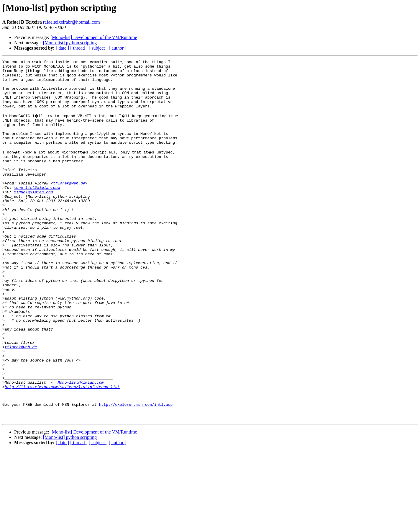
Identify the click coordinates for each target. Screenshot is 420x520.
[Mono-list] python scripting (70, 43)
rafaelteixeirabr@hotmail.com (72, 22)
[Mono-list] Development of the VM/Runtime (94, 37)
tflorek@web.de (69, 206)
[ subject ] (98, 48)
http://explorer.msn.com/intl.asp (136, 472)
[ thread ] (79, 48)
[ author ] (118, 48)
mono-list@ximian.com (37, 211)
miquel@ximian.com (33, 217)
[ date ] (62, 48)
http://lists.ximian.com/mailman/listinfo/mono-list (62, 450)
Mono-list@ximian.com (81, 445)
